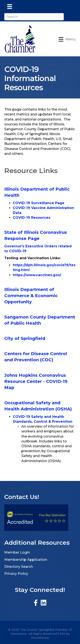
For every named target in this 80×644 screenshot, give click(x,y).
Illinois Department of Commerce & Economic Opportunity (31, 296)
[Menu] (10, 7)
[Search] (34, 17)
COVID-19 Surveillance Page (39, 203)
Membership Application (26, 560)
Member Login (17, 552)
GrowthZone (40, 638)
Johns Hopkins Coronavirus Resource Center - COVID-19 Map (36, 381)
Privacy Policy (16, 574)
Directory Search (19, 567)
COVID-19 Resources (32, 218)
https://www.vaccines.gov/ (37, 275)
